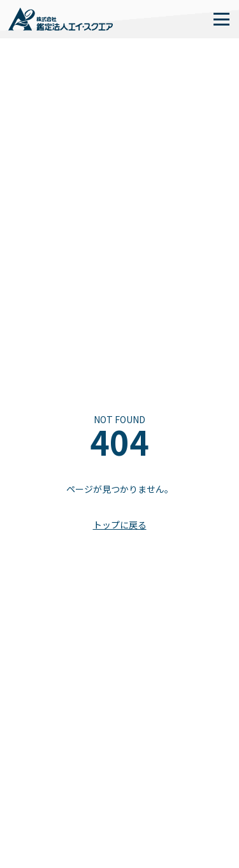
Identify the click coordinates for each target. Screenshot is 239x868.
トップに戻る (120, 525)
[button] (221, 19)
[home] (61, 19)
